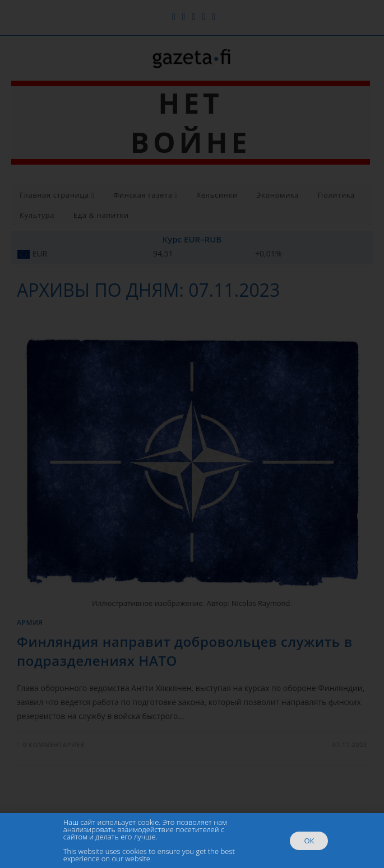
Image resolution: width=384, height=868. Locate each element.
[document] (192, 434)
